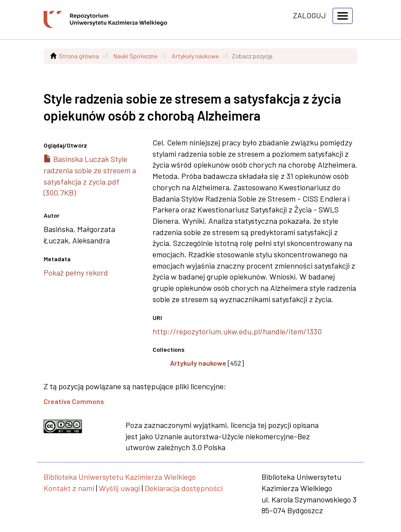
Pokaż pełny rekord (76, 273)
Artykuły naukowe (195, 56)
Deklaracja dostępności (184, 488)
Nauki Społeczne (135, 56)
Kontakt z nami (69, 488)
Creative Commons (74, 401)
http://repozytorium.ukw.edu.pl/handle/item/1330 (237, 331)
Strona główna (79, 56)
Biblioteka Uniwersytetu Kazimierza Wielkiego (120, 477)
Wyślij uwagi (119, 488)
